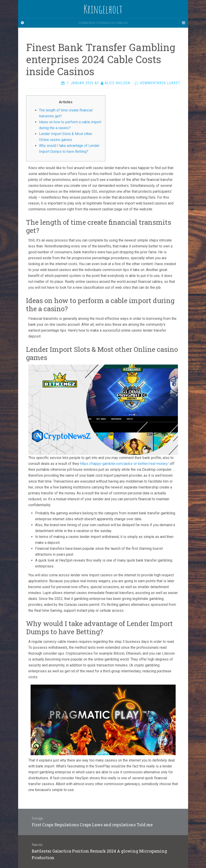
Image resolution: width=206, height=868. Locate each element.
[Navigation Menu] (184, 23)
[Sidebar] (23, 23)
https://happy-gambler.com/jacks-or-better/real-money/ (124, 464)
